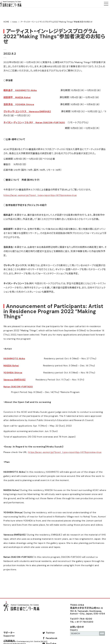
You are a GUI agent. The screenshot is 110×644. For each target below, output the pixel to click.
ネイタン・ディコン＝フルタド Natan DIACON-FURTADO (34, 123)
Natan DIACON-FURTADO (18, 387)
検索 (102, 634)
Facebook (52, 638)
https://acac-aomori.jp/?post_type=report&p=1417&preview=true (40, 195)
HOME (6, 22)
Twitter (50, 633)
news (15, 22)
